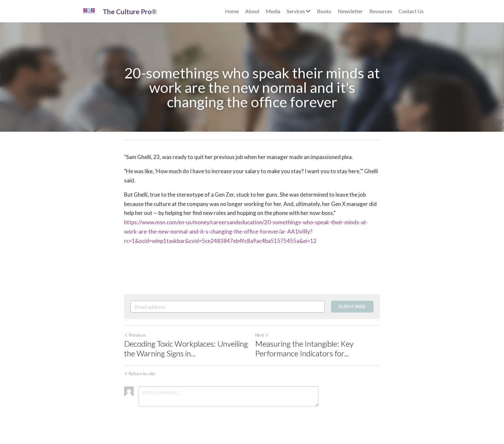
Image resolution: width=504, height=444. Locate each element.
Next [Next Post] (262, 335)
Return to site (140, 373)
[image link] (89, 10)
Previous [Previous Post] (135, 335)
